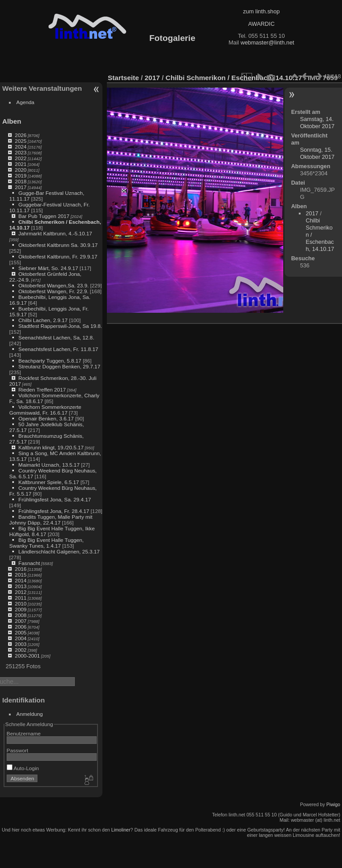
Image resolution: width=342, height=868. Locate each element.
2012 (20, 592)
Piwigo (333, 804)
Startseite (123, 78)
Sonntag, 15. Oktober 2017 (318, 153)
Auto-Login (23, 768)
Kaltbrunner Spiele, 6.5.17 (49, 482)
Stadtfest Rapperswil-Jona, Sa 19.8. (60, 326)
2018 (20, 181)
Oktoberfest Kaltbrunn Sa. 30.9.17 (58, 245)
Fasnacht (29, 563)
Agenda (26, 102)
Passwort (17, 750)
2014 (20, 580)
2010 (20, 604)
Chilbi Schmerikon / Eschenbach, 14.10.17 (234, 78)
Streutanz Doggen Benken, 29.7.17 (59, 366)
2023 (20, 152)
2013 (20, 586)
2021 (20, 164)
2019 (20, 176)
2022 (20, 158)
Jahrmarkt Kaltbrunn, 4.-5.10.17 (55, 233)
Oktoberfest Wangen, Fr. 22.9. (53, 291)
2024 (20, 147)
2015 (20, 575)
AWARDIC (261, 24)
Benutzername (24, 733)
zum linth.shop (262, 11)
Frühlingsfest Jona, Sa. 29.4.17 (55, 499)
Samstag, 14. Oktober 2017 (318, 123)
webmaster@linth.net (267, 42)
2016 (20, 569)
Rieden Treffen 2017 (42, 390)
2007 (20, 621)
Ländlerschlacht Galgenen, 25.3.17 (59, 551)
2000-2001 (27, 656)
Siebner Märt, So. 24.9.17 (48, 268)
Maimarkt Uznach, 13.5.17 (49, 465)
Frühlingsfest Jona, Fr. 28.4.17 (54, 511)
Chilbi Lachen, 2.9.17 (43, 320)
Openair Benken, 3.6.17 (46, 418)
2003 (20, 644)
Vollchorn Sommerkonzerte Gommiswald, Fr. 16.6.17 (45, 410)
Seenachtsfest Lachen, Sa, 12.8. (56, 337)
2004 (20, 638)
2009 (20, 609)
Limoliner (121, 830)
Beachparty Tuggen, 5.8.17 (50, 361)
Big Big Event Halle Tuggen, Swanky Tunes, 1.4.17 (47, 543)
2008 (20, 615)
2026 (20, 135)
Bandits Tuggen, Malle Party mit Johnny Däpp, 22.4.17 (51, 520)
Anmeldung (30, 714)
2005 (20, 632)
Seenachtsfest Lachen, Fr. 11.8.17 (58, 349)
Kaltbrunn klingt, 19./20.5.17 (51, 447)
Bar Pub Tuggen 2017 (44, 216)
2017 (20, 187)
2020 (20, 170)
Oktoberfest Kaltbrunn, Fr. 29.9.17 (58, 256)
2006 (20, 627)
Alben (12, 121)
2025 (20, 141)
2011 (20, 598)
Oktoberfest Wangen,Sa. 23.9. (53, 285)
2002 (20, 650)
